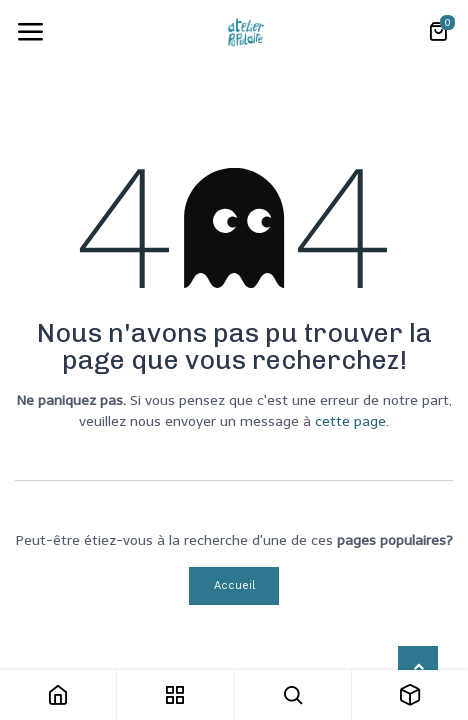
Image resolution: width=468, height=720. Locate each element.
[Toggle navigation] (30, 32)
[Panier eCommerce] (438, 32)
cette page (350, 421)
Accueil (234, 585)
